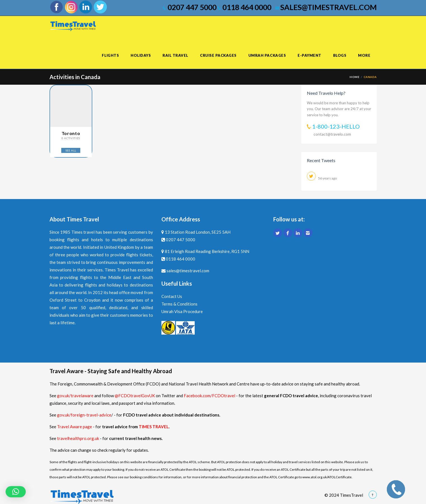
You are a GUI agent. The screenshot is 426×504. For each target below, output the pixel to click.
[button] (16, 492)
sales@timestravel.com (326, 7)
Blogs (340, 55)
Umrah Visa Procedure (182, 311)
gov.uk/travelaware (75, 396)
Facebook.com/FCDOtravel (210, 396)
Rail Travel (175, 55)
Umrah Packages (267, 55)
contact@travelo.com (332, 134)
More (364, 55)
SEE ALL (71, 150)
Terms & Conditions (179, 304)
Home (355, 77)
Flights (110, 55)
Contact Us (172, 296)
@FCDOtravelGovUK (135, 396)
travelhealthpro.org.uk (78, 438)
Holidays (141, 55)
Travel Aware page (75, 427)
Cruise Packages (218, 55)
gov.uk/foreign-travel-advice (84, 415)
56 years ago (327, 178)
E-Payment (310, 55)
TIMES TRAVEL (154, 427)
